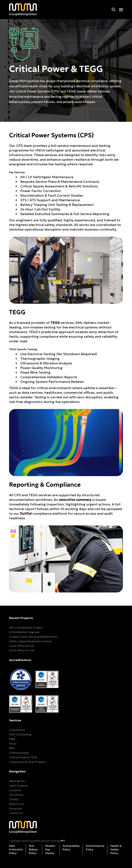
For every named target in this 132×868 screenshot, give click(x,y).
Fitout (13, 744)
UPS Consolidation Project (26, 628)
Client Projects (18, 786)
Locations (15, 790)
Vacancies (16, 809)
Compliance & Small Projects (27, 762)
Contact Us (16, 813)
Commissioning (19, 753)
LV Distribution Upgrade (24, 632)
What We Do (17, 781)
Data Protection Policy (16, 849)
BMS (12, 748)
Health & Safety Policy (116, 849)
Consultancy (17, 730)
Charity (14, 799)
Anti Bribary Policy (33, 849)
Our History (16, 795)
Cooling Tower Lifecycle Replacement (33, 637)
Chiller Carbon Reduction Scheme (31, 641)
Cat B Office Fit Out (22, 646)
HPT (63, 841)
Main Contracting (20, 734)
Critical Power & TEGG (23, 757)
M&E (12, 739)
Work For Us (17, 804)
